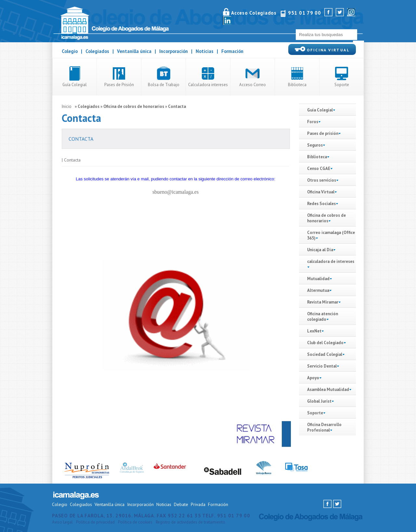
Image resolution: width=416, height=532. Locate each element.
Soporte (315, 413)
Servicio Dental (322, 366)
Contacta (177, 106)
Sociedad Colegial (325, 354)
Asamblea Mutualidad (328, 389)
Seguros (316, 145)
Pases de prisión (323, 133)
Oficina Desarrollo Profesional (324, 427)
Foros (313, 122)
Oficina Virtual (321, 192)
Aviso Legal (62, 522)
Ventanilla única (134, 51)
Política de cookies (135, 522)
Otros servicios (323, 180)
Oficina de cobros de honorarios (134, 106)
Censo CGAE (319, 169)
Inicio (67, 106)
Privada (198, 504)
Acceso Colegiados (254, 13)
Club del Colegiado (327, 343)
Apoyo (313, 378)
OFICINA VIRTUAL (322, 49)
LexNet (314, 331)
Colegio (70, 51)
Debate (181, 504)
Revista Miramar (323, 302)
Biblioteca (318, 157)
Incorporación (174, 51)
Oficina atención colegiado (323, 317)
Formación (232, 51)
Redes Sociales (321, 204)
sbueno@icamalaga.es (175, 192)
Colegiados (97, 51)
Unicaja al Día (321, 250)
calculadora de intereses (331, 261)
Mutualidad (318, 279)
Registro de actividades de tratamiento (190, 522)
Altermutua (318, 290)
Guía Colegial (321, 110)
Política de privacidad (95, 522)
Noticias (205, 51)
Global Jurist (319, 401)
